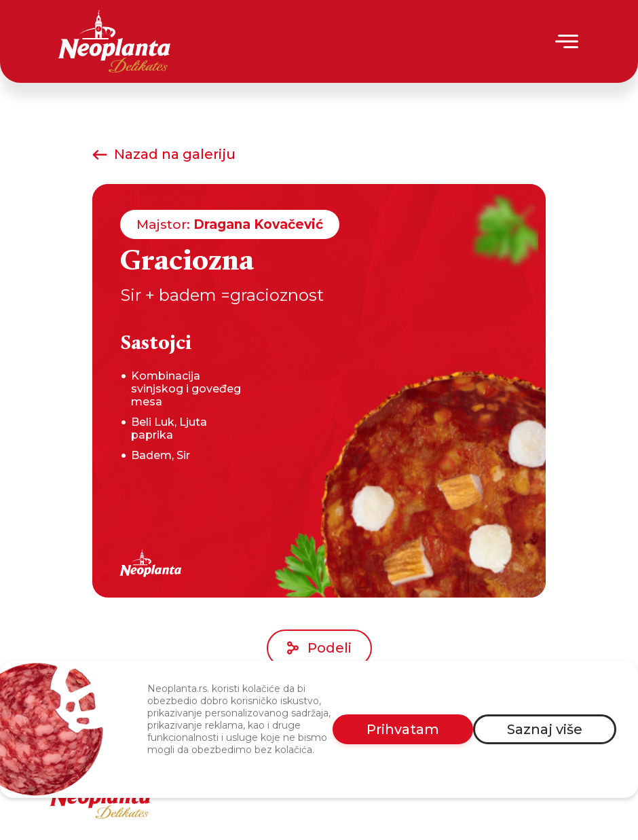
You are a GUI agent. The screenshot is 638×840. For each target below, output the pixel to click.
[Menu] (568, 41)
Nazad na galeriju (164, 154)
